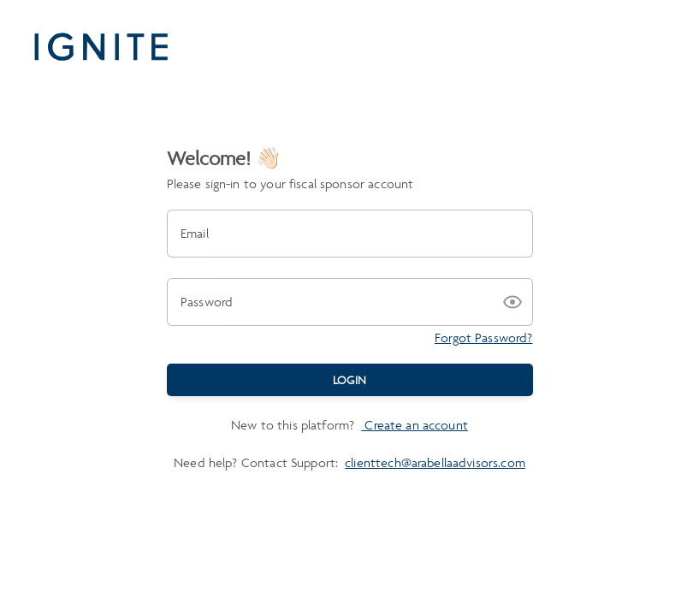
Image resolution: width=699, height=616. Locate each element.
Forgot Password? (483, 338)
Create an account (415, 425)
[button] (512, 302)
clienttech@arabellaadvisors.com (435, 462)
